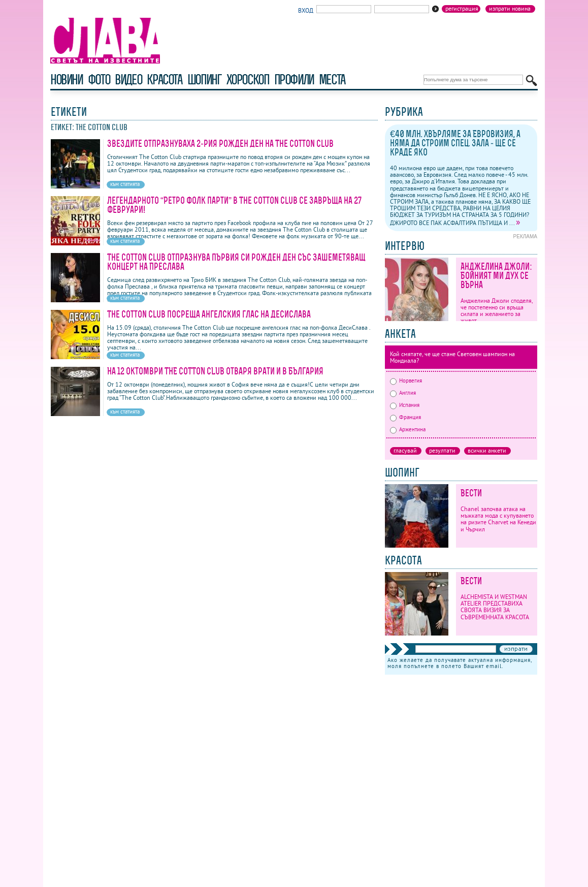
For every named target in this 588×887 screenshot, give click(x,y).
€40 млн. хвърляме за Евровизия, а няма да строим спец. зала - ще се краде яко (455, 143)
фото (99, 80)
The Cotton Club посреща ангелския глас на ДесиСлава (209, 314)
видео (128, 80)
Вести (471, 493)
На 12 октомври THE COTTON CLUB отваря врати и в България (215, 371)
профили (294, 80)
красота (164, 80)
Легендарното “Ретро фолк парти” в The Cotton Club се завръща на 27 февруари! (234, 205)
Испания (405, 405)
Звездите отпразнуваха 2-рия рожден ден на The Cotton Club (220, 144)
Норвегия (406, 381)
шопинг (204, 80)
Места (332, 80)
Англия (403, 393)
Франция (405, 417)
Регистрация (462, 9)
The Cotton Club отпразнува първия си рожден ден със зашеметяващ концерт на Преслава (236, 262)
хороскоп (248, 80)
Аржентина (408, 429)
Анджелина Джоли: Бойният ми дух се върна (496, 276)
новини (67, 80)
